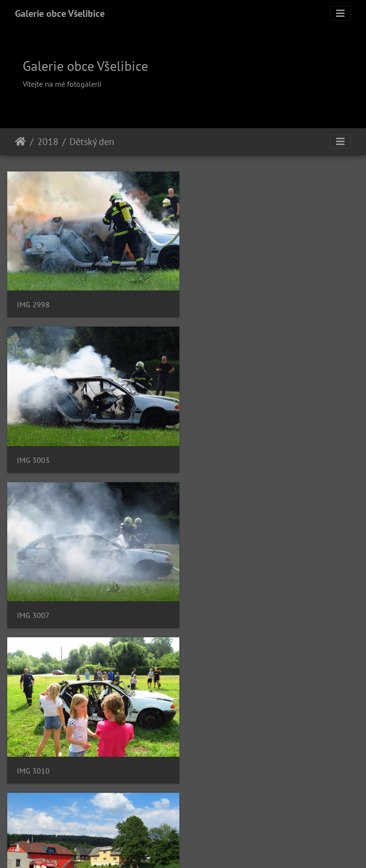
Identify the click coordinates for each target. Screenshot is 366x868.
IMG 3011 (33, 608)
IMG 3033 (33, 761)
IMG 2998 (33, 302)
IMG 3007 (33, 455)
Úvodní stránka (20, 142)
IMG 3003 (217, 302)
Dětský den (92, 142)
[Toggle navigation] (340, 13)
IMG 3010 (217, 455)
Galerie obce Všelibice (60, 13)
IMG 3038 (217, 761)
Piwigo (233, 848)
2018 (48, 142)
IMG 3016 (217, 608)
